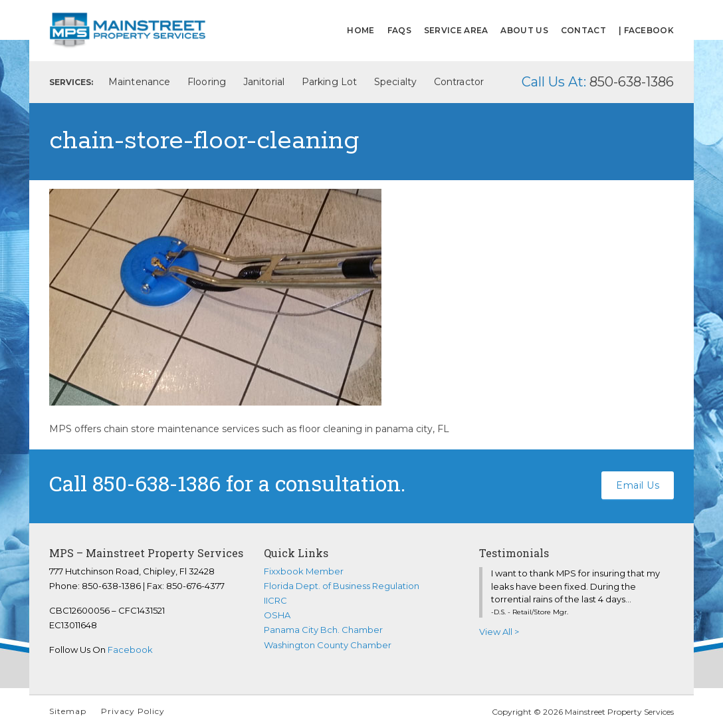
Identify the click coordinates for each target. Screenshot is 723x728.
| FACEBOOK (646, 30)
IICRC (275, 600)
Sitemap (68, 711)
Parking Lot (329, 82)
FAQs (399, 30)
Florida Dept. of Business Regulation (342, 586)
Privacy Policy (133, 711)
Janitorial (264, 82)
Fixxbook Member (304, 571)
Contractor (459, 82)
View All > (499, 632)
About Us (524, 30)
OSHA (277, 615)
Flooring (207, 82)
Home (361, 30)
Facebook (130, 650)
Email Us (638, 483)
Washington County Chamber (328, 645)
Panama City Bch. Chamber (323, 630)
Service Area (456, 30)
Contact (583, 30)
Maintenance (139, 82)
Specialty (395, 82)
